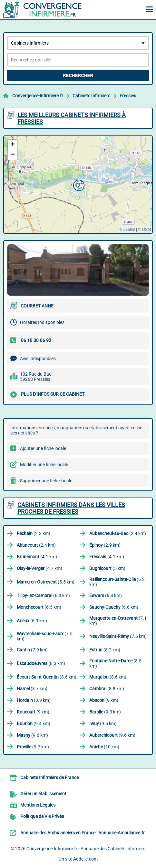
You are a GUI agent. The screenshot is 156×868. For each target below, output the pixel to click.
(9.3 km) (105, 712)
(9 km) (104, 700)
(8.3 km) (41, 663)
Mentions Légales (38, 805)
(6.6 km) (114, 607)
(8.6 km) (47, 677)
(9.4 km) (34, 723)
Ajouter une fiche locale (43, 448)
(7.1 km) (118, 621)
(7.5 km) (45, 636)
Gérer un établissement (43, 794)
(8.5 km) (115, 663)
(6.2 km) (117, 582)
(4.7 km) (39, 568)
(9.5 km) (103, 723)
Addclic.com (85, 859)
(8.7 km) (32, 689)
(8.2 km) (105, 650)
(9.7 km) (33, 747)
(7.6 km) (118, 636)
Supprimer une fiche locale (46, 481)
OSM (146, 230)
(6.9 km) (32, 621)
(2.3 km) (34, 533)
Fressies (128, 96)
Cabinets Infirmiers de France (49, 777)
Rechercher (78, 75)
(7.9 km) (32, 650)
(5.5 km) (46, 582)
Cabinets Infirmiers (91, 96)
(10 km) (104, 747)
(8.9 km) (34, 700)
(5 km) (107, 568)
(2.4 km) (118, 533)
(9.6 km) (32, 735)
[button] (78, 185)
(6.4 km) (106, 595)
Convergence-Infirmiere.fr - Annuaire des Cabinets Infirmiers (86, 849)
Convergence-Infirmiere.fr (38, 96)
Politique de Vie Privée (42, 816)
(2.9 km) (105, 545)
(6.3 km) (43, 595)
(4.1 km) (37, 557)
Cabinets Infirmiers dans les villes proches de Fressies (71, 508)
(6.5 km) (39, 607)
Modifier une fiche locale (44, 465)
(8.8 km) (107, 689)
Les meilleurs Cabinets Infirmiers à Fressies (72, 118)
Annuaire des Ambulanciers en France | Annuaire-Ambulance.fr (83, 833)
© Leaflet (127, 230)
